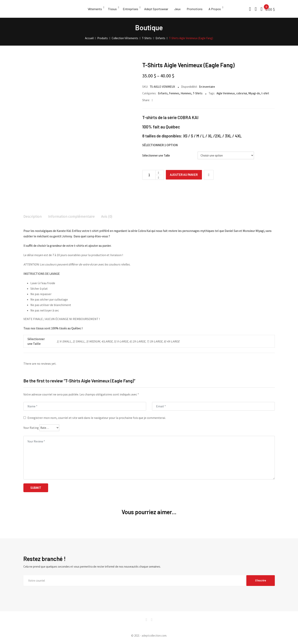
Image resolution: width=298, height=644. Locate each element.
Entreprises (131, 9)
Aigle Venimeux (226, 93)
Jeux (179, 9)
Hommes (186, 93)
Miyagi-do (254, 93)
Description (33, 216)
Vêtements (95, 9)
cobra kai (242, 93)
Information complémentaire (73, 216)
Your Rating (31, 428)
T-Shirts (198, 93)
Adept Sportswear (157, 9)
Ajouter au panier (185, 175)
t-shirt (265, 93)
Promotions (197, 9)
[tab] (33, 217)
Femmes (174, 93)
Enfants (163, 93)
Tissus (113, 9)
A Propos (217, 9)
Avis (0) (109, 216)
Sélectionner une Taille (156, 155)
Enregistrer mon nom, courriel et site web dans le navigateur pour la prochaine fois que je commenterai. (97, 418)
